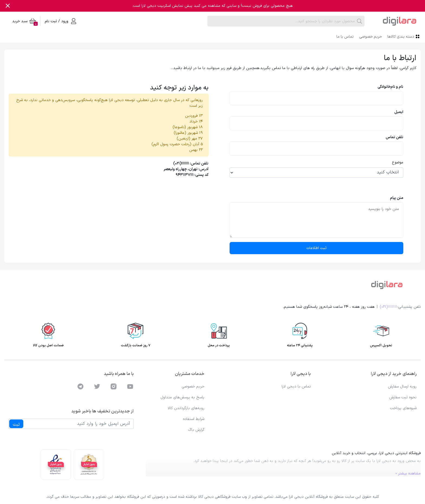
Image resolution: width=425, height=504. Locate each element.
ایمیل (399, 112)
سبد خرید (25, 22)
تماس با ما (345, 37)
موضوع (398, 162)
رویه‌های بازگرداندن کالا (186, 408)
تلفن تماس (395, 137)
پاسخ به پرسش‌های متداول (182, 397)
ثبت (16, 425)
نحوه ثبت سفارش (403, 397)
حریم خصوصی (371, 37)
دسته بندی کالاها (404, 36)
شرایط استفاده (194, 419)
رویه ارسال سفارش (402, 387)
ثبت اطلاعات (316, 248)
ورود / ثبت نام (60, 21)
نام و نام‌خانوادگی (390, 87)
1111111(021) (389, 307)
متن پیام (397, 198)
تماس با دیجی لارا (296, 387)
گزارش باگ (196, 430)
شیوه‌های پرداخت (403, 408)
